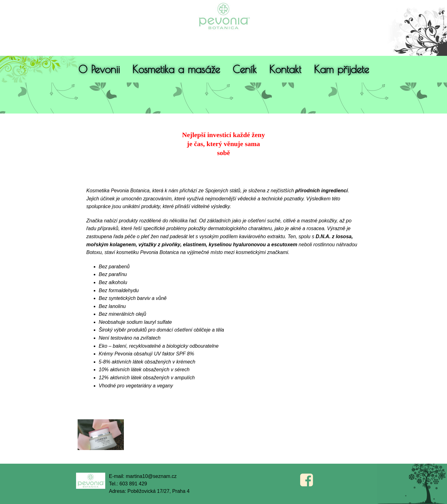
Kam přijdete (341, 69)
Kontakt (285, 69)
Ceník (245, 69)
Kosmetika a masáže (176, 69)
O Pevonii (99, 69)
